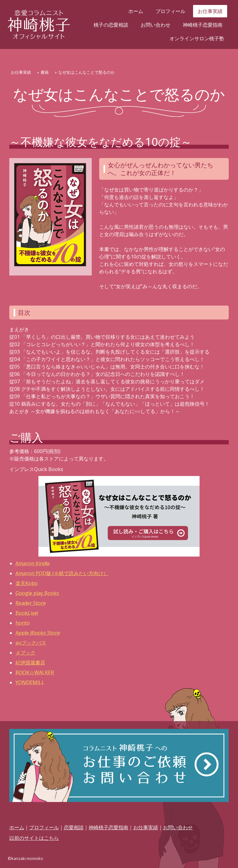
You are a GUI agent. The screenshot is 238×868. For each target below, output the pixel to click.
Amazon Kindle (33, 563)
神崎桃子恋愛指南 (203, 25)
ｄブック (25, 653)
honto (23, 623)
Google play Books (37, 593)
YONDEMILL (30, 682)
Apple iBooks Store (38, 633)
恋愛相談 (74, 827)
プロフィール (170, 11)
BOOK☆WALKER (35, 672)
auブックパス (31, 643)
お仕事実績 (210, 11)
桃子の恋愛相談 (111, 25)
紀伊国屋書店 (30, 663)
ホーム (136, 11)
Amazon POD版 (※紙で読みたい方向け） (62, 573)
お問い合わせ (156, 25)
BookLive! (27, 613)
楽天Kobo (27, 583)
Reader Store (31, 603)
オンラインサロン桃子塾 (197, 38)
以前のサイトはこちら (34, 838)
